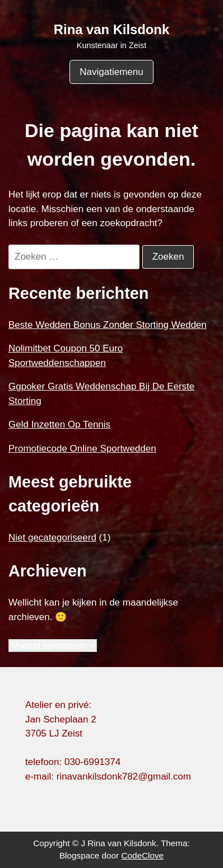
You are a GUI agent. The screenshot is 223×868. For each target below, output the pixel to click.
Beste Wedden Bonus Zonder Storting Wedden (108, 325)
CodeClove (142, 855)
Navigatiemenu (111, 72)
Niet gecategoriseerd (52, 538)
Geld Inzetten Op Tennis (59, 424)
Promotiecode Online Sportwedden (82, 449)
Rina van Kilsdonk (112, 29)
